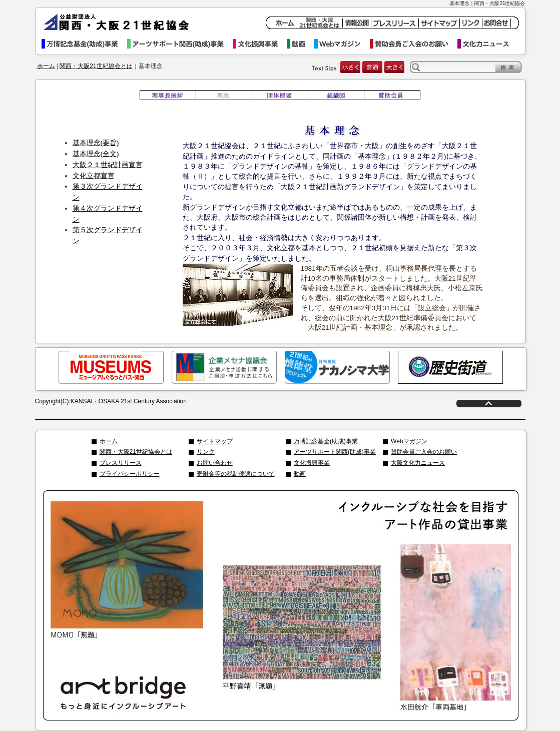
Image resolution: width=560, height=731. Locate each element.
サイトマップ (215, 441)
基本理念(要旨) (96, 143)
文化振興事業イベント (260, 44)
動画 (301, 44)
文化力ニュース (488, 44)
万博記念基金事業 (84, 44)
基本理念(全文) (96, 154)
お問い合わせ (215, 463)
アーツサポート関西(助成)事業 (335, 452)
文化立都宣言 (94, 176)
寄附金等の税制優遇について (236, 474)
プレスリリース (121, 463)
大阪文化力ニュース (418, 463)
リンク (206, 452)
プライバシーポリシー (130, 474)
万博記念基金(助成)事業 (326, 441)
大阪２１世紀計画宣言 (108, 165)
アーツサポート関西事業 (180, 44)
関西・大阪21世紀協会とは (96, 66)
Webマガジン (342, 44)
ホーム (46, 66)
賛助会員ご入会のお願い (414, 44)
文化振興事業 (312, 463)
